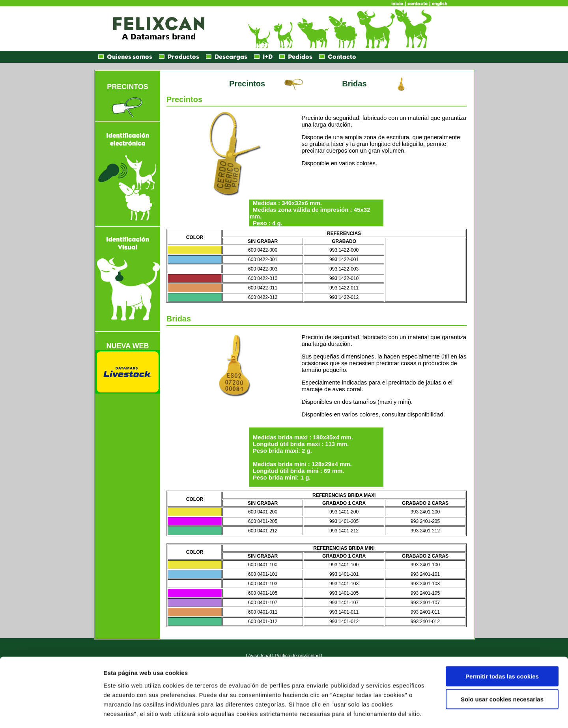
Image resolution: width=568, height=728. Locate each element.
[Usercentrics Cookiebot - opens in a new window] (51, 713)
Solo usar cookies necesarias (502, 666)
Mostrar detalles (424, 712)
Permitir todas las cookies (502, 643)
